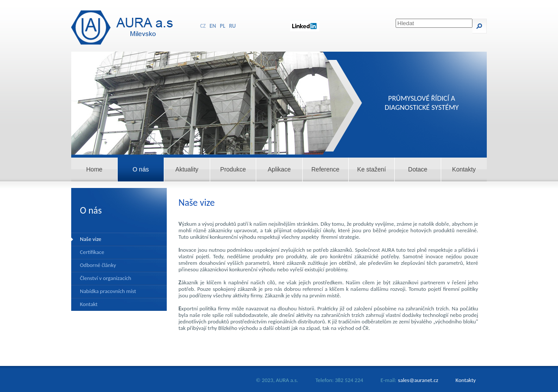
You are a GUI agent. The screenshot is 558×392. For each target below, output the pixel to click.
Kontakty (464, 169)
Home (94, 169)
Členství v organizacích (106, 278)
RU (233, 26)
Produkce (233, 169)
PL (222, 26)
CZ (203, 26)
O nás (140, 169)
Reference (325, 169)
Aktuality (187, 169)
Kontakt (89, 304)
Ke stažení (372, 169)
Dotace (418, 169)
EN (213, 26)
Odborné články (98, 265)
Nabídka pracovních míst (108, 291)
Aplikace (279, 169)
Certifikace (92, 252)
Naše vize (91, 239)
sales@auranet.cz (418, 380)
